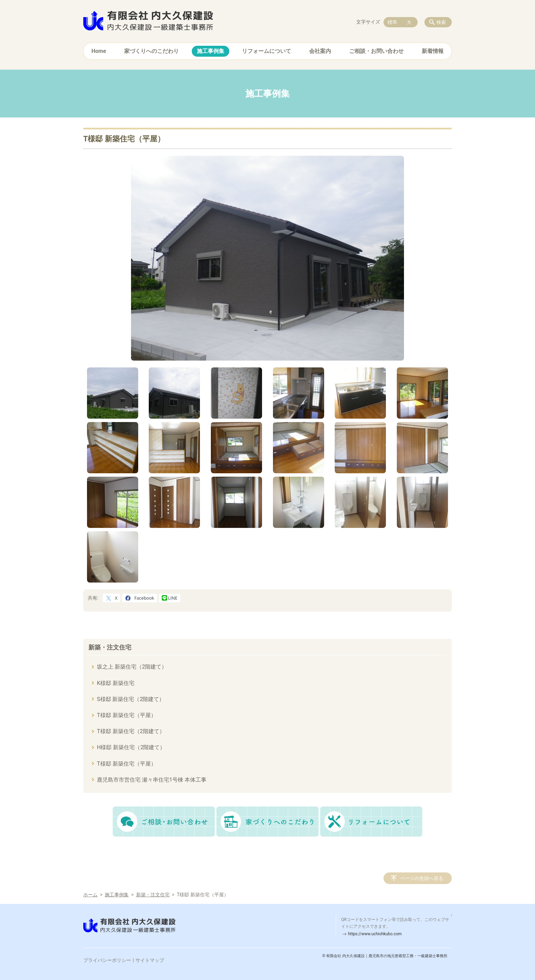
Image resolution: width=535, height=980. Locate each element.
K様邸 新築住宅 (116, 683)
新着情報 (433, 51)
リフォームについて (266, 51)
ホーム (90, 895)
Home (99, 51)
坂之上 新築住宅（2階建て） (132, 667)
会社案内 (320, 51)
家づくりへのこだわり (151, 51)
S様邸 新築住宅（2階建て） (131, 699)
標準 (392, 22)
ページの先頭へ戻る (422, 878)
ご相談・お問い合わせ (376, 51)
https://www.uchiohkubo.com (375, 934)
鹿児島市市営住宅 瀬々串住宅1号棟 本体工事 (152, 780)
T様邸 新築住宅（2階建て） (131, 731)
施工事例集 (211, 51)
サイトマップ (150, 960)
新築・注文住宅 (110, 647)
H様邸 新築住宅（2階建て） (131, 747)
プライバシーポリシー (107, 960)
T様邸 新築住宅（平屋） (127, 715)
